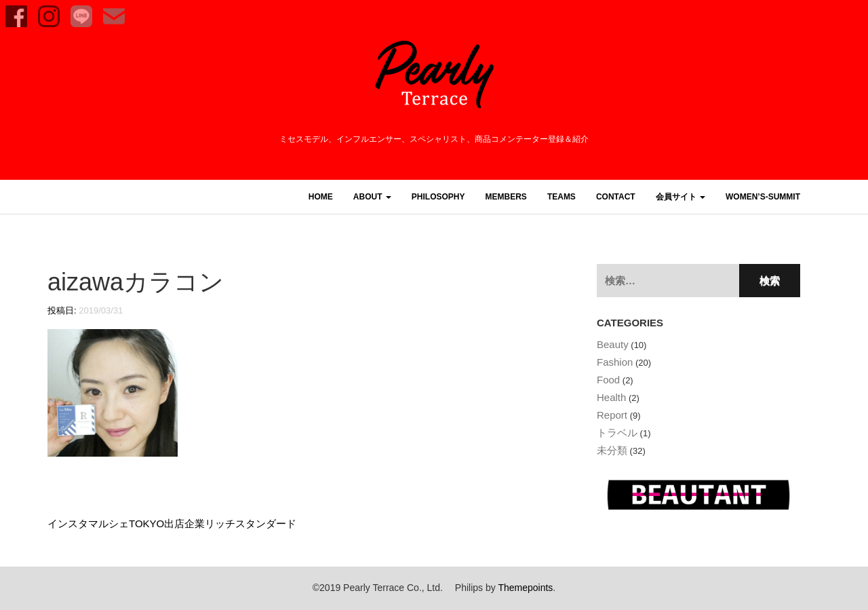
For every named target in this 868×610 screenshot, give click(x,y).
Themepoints (525, 588)
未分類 (612, 450)
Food (608, 380)
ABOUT (372, 197)
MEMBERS (506, 197)
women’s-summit (763, 197)
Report (612, 415)
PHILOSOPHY (438, 197)
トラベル (617, 433)
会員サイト (680, 197)
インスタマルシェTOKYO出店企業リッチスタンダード (172, 523)
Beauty (613, 344)
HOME (321, 197)
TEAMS (561, 197)
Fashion (615, 362)
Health (611, 397)
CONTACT (616, 197)
